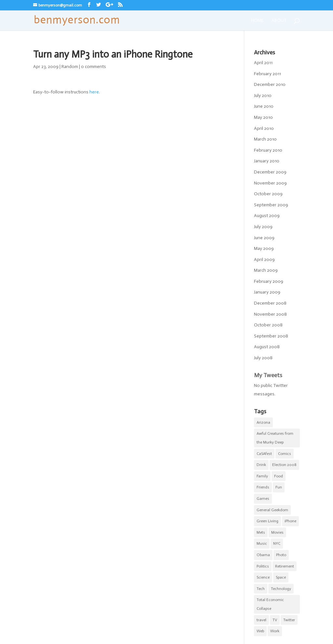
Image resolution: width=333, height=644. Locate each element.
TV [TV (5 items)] (275, 620)
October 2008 (268, 325)
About (279, 20)
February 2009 (269, 281)
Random (70, 67)
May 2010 (263, 117)
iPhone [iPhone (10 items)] (290, 521)
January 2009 (267, 292)
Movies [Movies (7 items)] (277, 532)
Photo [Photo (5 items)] (281, 555)
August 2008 (267, 347)
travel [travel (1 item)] (261, 620)
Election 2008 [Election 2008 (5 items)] (284, 465)
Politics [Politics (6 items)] (263, 566)
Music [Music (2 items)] (262, 543)
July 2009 (263, 227)
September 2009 (271, 205)
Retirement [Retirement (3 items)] (285, 566)
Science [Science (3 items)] (263, 577)
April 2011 (263, 63)
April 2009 (264, 260)
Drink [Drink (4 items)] (261, 465)
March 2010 (265, 139)
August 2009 (267, 216)
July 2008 (263, 358)
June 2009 (264, 238)
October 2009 (268, 194)
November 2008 (270, 314)
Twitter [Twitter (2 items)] (289, 620)
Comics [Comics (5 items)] (285, 454)
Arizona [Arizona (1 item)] (263, 422)
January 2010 (267, 161)
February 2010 (268, 150)
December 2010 (270, 84)
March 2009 (266, 270)
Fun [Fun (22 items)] (279, 487)
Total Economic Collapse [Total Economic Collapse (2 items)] (270, 604)
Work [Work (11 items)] (275, 631)
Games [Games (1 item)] (263, 499)
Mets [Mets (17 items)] (261, 532)
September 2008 (271, 336)
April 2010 (264, 128)
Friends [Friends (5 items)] (263, 487)
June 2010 (264, 106)
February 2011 (267, 74)
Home (257, 20)
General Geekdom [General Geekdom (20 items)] (272, 510)
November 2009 (270, 183)
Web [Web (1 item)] (260, 631)
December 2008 (270, 303)
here (94, 92)
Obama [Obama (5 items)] (263, 555)
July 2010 (263, 96)
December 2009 (270, 172)
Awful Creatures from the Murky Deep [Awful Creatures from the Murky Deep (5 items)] (275, 438)
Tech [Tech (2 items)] (261, 589)
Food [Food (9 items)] (279, 476)
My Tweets (268, 375)
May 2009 (264, 248)
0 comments (93, 67)
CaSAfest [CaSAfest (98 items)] (264, 454)
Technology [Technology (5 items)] (281, 589)
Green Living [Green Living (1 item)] (267, 521)
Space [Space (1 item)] (281, 577)
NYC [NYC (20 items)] (277, 543)
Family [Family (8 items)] (262, 476)
